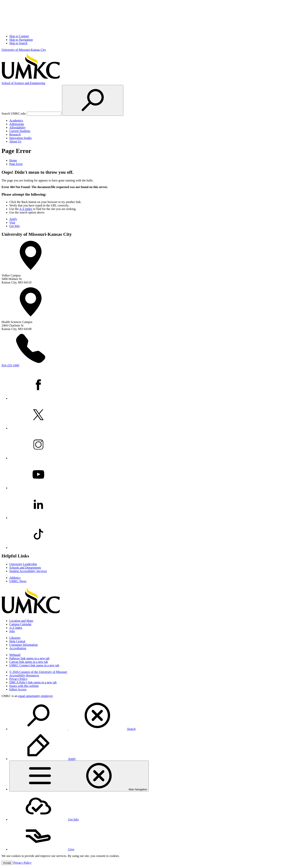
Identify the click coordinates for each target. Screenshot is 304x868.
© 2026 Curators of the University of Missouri (38, 672)
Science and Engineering (23, 83)
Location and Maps (21, 621)
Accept (7, 863)
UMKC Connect (34, 665)
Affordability (17, 127)
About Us (15, 141)
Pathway (29, 658)
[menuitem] (156, 716)
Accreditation (18, 648)
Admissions (17, 124)
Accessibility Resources (24, 675)
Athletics (15, 578)
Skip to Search (18, 43)
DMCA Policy (33, 682)
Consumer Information (23, 645)
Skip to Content (19, 36)
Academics (16, 120)
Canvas (29, 662)
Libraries (15, 638)
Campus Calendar (20, 624)
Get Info (15, 226)
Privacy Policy (18, 679)
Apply (13, 219)
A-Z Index (26, 209)
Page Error (16, 164)
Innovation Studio (20, 138)
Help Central (17, 641)
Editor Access (18, 689)
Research (15, 134)
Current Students (20, 131)
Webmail (15, 655)
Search (73, 729)
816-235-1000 (10, 365)
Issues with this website (24, 686)
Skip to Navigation (21, 40)
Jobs (12, 631)
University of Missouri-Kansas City (24, 50)
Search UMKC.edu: (14, 114)
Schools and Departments (25, 568)
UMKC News (18, 581)
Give (42, 849)
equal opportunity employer (35, 696)
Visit (12, 222)
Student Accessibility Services (28, 571)
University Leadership (23, 564)
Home (13, 160)
